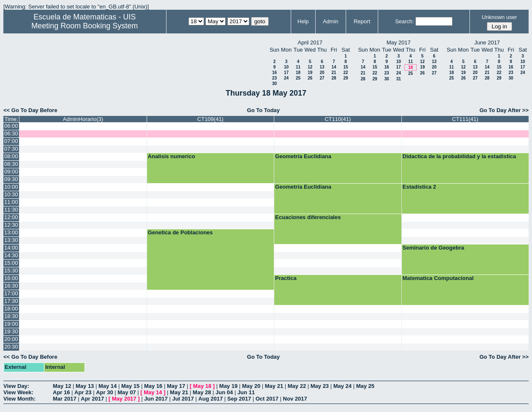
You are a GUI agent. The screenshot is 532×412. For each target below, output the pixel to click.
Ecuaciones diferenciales (308, 217)
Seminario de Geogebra (434, 248)
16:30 (11, 286)
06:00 (11, 126)
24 (286, 78)
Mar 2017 (65, 399)
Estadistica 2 (420, 187)
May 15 (130, 386)
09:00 (11, 172)
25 (298, 78)
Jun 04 (224, 392)
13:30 (11, 240)
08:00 (11, 156)
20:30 (11, 347)
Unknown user (499, 17)
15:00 (11, 263)
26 (310, 78)
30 (274, 84)
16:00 (11, 278)
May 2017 (124, 399)
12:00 (11, 217)
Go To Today (264, 110)
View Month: (19, 399)
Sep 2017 (239, 399)
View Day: (16, 386)
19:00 (11, 324)
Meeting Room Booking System (85, 26)
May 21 (274, 386)
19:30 (11, 331)
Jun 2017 (156, 399)
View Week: (18, 392)
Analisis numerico (172, 156)
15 (345, 67)
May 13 (85, 386)
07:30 (11, 149)
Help (303, 21)
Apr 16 (61, 392)
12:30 (11, 225)
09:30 (11, 179)
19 (310, 73)
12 (310, 67)
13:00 (11, 232)
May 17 (176, 386)
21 (334, 73)
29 (345, 78)
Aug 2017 (210, 399)
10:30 (11, 194)
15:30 (11, 271)
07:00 (11, 141)
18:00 (11, 309)
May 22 (297, 386)
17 (286, 73)
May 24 (342, 386)
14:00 (11, 248)
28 (334, 78)
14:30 (11, 255)
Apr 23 (83, 392)
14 (334, 67)
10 (286, 67)
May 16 (153, 386)
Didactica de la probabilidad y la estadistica (460, 156)
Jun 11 (246, 392)
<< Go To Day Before (30, 110)
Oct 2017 (267, 399)
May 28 (202, 392)
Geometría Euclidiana (303, 156)
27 (322, 78)
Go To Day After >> (504, 110)
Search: (405, 21)
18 (298, 73)
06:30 (11, 133)
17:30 (11, 301)
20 (322, 73)
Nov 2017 (295, 399)
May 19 (228, 386)
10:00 (11, 187)
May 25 (365, 386)
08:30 (11, 164)
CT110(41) (338, 119)
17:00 (11, 293)
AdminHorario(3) (83, 119)
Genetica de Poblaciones (180, 232)
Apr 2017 (92, 399)
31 (399, 79)
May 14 (108, 386)
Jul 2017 (183, 399)
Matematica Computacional (438, 278)
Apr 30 (104, 392)
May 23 (320, 386)
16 (274, 73)
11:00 (11, 202)
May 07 (127, 392)
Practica (286, 278)
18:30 (11, 316)
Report (362, 21)
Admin (331, 21)
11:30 (11, 210)
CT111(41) (465, 119)
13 (322, 67)
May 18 (202, 386)
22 (345, 73)
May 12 (62, 386)
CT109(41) (210, 119)
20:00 (11, 339)
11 (298, 67)
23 (274, 78)
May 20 (251, 386)
